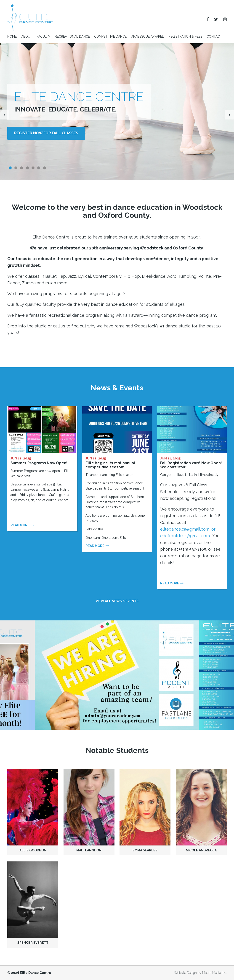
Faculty (43, 36)
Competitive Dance (110, 36)
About (27, 36)
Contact (214, 36)
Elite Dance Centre (36, 973)
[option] (117, 675)
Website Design (185, 973)
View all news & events (117, 601)
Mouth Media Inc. (214, 973)
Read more (20, 525)
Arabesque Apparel (148, 36)
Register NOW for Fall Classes (46, 133)
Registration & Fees (185, 36)
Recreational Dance (72, 36)
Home (12, 36)
